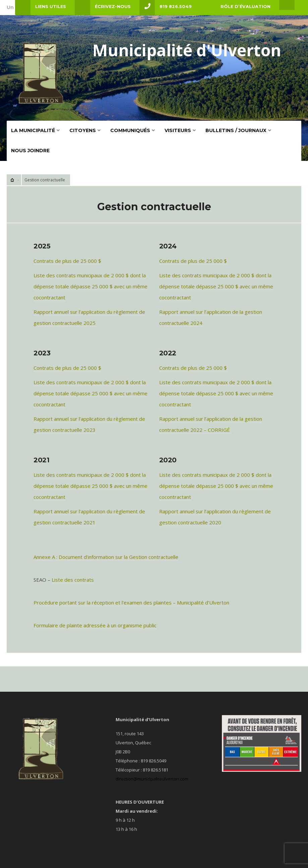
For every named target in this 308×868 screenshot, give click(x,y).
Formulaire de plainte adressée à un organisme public (95, 625)
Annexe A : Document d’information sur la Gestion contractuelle (106, 557)
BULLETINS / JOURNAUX (236, 130)
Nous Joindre (30, 151)
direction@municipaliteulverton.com (152, 779)
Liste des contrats (73, 580)
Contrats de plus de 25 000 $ (194, 368)
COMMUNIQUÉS (130, 130)
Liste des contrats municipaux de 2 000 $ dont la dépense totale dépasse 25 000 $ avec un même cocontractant (90, 393)
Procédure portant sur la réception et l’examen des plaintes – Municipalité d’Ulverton (131, 602)
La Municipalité (33, 130)
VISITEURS (178, 130)
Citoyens (83, 130)
